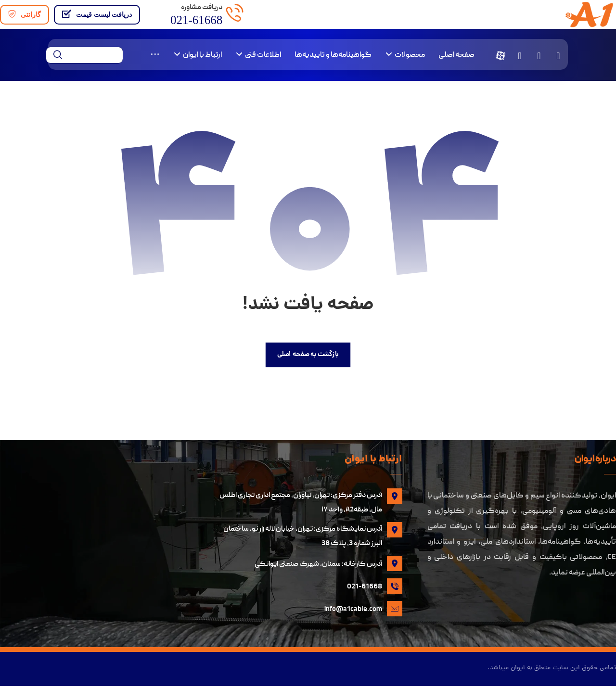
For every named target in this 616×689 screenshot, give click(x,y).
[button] (558, 56)
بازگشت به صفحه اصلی (308, 356)
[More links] (155, 56)
